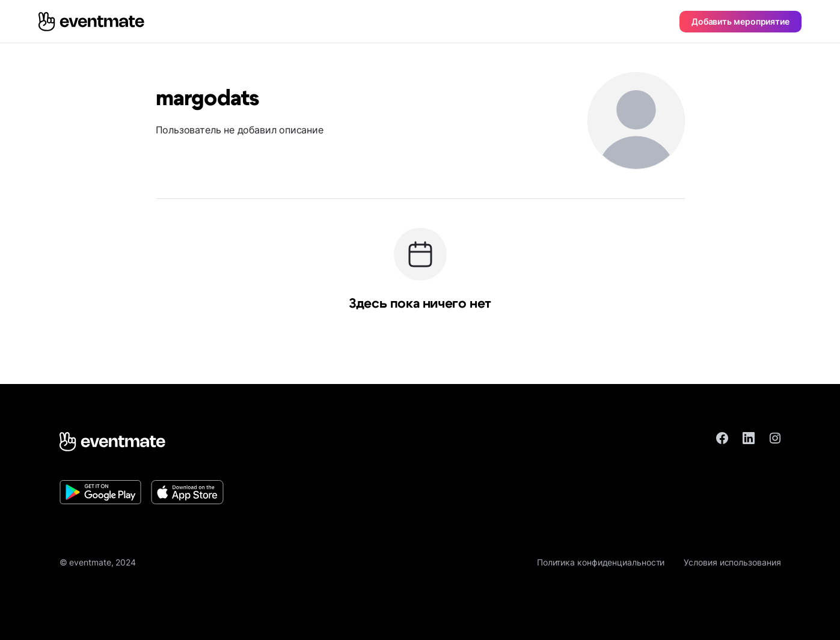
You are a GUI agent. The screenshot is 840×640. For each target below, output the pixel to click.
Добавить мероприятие (740, 21)
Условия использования (732, 562)
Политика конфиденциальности (601, 562)
